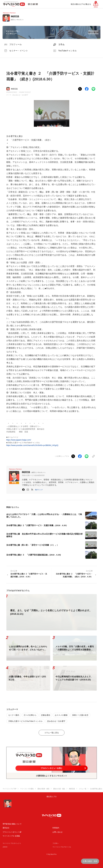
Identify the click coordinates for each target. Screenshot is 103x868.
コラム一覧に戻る (52, 733)
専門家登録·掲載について (12, 824)
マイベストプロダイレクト (12, 843)
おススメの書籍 (61, 715)
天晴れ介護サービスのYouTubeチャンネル (25, 721)
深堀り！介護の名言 (80, 715)
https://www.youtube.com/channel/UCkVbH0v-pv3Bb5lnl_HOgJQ (32, 445)
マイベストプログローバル (62, 847)
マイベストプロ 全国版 (11, 836)
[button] (39, 490)
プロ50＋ (56, 843)
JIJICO (5, 847)
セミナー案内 (14, 715)
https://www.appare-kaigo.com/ (19, 440)
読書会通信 (46, 715)
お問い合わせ (58, 832)
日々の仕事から (30, 715)
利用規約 (56, 828)
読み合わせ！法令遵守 (20, 95)
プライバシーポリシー (11, 832)
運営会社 (6, 828)
